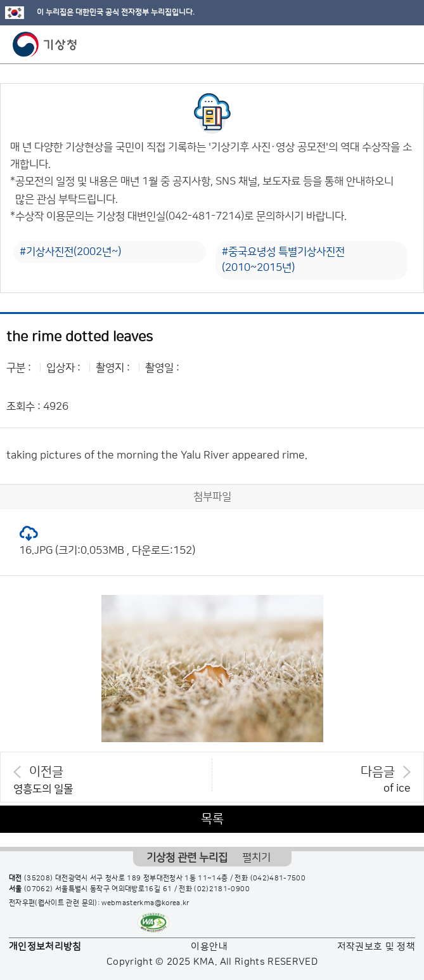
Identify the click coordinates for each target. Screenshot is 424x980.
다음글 (378, 772)
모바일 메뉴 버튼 (403, 44)
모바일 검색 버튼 (383, 44)
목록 (212, 819)
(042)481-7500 (278, 879)
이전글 (46, 772)
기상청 (45, 44)
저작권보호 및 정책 (376, 947)
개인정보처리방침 (45, 947)
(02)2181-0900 (222, 889)
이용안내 (209, 947)
